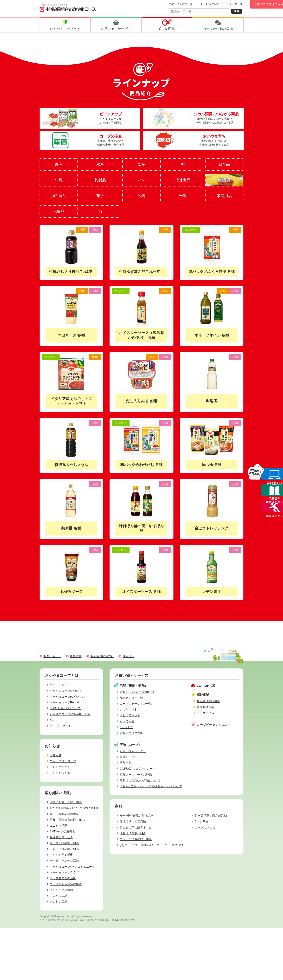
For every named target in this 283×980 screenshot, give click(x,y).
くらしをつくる (60, 773)
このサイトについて (181, 4)
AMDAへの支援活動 (63, 831)
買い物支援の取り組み (64, 843)
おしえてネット (130, 715)
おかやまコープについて (66, 691)
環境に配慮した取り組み (66, 802)
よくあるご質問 (210, 4)
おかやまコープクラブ (64, 872)
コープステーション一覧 (136, 704)
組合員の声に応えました (136, 827)
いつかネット (128, 709)
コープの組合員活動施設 (66, 884)
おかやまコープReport (64, 702)
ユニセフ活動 (59, 826)
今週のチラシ (128, 757)
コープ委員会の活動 (63, 878)
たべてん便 (127, 721)
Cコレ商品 (202, 821)
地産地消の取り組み (133, 833)
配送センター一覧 (131, 698)
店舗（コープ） (130, 745)
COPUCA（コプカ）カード (138, 769)
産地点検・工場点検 (133, 821)
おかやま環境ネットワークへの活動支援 (74, 808)
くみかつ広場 (59, 896)
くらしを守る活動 (61, 855)
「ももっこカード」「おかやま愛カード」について (151, 786)
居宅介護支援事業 (208, 701)
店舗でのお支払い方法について (140, 780)
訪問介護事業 (206, 707)
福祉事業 (203, 695)
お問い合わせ (52, 656)
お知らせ (56, 755)
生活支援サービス (61, 837)
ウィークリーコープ (63, 761)
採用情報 (128, 656)
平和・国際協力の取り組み (67, 820)
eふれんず (126, 727)
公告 (53, 720)
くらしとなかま (60, 767)
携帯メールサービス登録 (136, 775)
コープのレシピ (205, 827)
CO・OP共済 (206, 686)
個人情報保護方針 (102, 656)
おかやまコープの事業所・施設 (70, 714)
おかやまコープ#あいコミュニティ (72, 867)
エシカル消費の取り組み (136, 839)
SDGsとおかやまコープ (65, 708)
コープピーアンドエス (212, 725)
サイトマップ (234, 4)
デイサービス (206, 713)
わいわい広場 (59, 902)
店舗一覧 (126, 763)
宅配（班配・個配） (134, 686)
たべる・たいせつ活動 (64, 861)
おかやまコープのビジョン (67, 697)
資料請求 (76, 656)
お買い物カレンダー (133, 751)
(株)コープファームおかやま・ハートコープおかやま (152, 845)
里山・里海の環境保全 (64, 814)
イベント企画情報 (61, 890)
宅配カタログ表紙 (131, 733)
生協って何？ (59, 685)
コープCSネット (61, 726)
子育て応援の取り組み (64, 849)
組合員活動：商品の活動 (211, 816)
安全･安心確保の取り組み (137, 816)
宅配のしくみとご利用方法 (137, 692)
